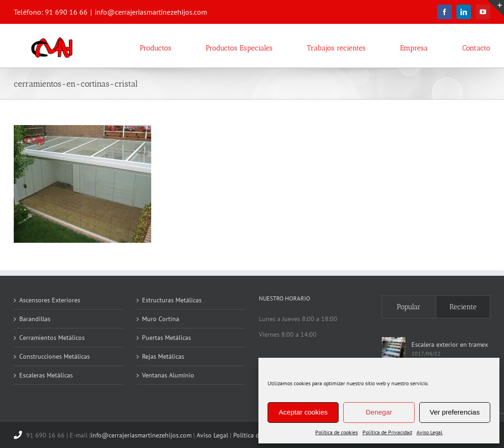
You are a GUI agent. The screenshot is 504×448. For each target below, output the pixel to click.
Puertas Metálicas (167, 338)
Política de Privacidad (387, 432)
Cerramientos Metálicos (52, 338)
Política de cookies (337, 432)
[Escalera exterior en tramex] (394, 349)
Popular (409, 307)
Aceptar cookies (303, 412)
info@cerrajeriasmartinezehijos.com (151, 12)
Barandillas (35, 319)
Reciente (463, 307)
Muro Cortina (161, 319)
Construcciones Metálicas (55, 356)
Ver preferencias (455, 412)
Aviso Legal (430, 432)
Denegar (379, 412)
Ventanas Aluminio (168, 375)
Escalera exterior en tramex (450, 344)
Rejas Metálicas (163, 356)
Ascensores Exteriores (50, 300)
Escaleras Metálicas (46, 375)
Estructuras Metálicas (172, 300)
